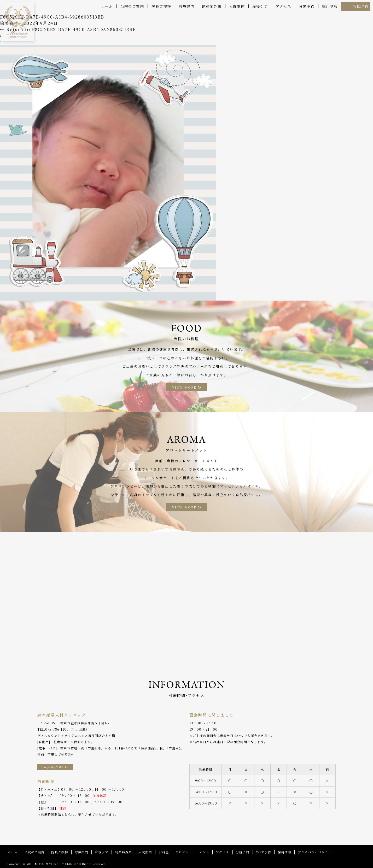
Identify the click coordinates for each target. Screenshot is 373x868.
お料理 (164, 852)
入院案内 (237, 6)
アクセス (283, 6)
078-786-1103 (57, 729)
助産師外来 (212, 6)
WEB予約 (361, 6)
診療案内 (186, 6)
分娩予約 (307, 6)
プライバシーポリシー (315, 852)
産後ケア (260, 6)
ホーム (107, 6)
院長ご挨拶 (161, 6)
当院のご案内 (132, 6)
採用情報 (330, 6)
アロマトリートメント (192, 852)
